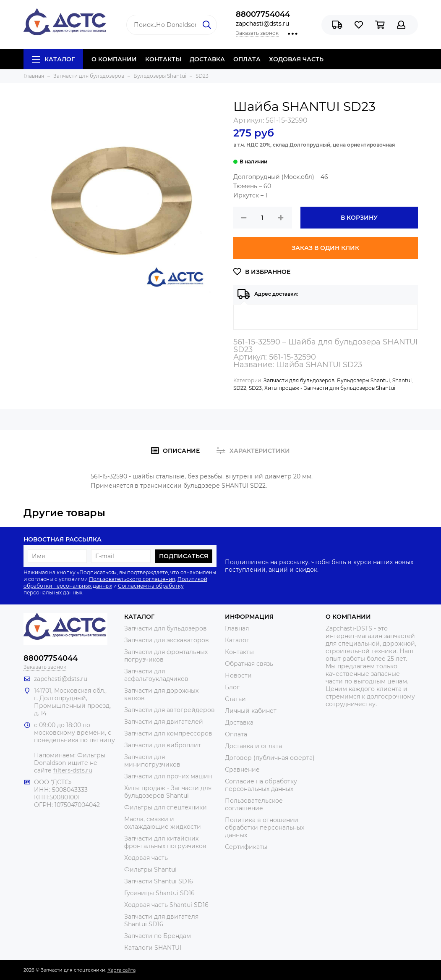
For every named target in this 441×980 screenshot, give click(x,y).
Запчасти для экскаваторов (167, 640)
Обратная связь (249, 664)
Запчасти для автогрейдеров (170, 710)
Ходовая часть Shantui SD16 (166, 905)
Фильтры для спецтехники (166, 807)
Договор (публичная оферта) (270, 758)
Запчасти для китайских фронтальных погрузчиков (165, 842)
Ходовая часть (146, 858)
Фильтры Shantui (150, 870)
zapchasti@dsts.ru (262, 24)
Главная (237, 628)
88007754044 (263, 14)
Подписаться (184, 556)
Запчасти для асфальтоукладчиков (156, 675)
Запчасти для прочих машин (168, 776)
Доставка (239, 723)
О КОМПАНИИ (114, 59)
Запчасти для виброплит (163, 745)
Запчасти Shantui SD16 (159, 881)
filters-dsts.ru (73, 770)
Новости (238, 675)
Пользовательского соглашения (132, 579)
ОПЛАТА (247, 59)
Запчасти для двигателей (164, 722)
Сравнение (242, 770)
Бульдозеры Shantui (363, 380)
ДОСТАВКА (207, 59)
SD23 (255, 388)
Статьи (235, 699)
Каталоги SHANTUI (153, 948)
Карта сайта (121, 970)
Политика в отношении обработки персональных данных (265, 828)
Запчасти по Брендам (158, 936)
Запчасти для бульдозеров (299, 380)
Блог (232, 687)
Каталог (53, 59)
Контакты (239, 652)
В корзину (359, 218)
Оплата (236, 734)
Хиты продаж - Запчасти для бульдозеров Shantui (330, 388)
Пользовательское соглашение (254, 804)
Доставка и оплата (253, 746)
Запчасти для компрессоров (168, 733)
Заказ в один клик (325, 248)
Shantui (402, 380)
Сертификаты (246, 847)
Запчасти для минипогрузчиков (152, 761)
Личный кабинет (251, 711)
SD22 (240, 388)
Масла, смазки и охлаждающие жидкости (163, 823)
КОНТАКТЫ (163, 59)
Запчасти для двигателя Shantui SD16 (161, 920)
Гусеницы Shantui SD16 (159, 893)
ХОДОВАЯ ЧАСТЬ (296, 59)
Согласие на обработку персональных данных (261, 785)
